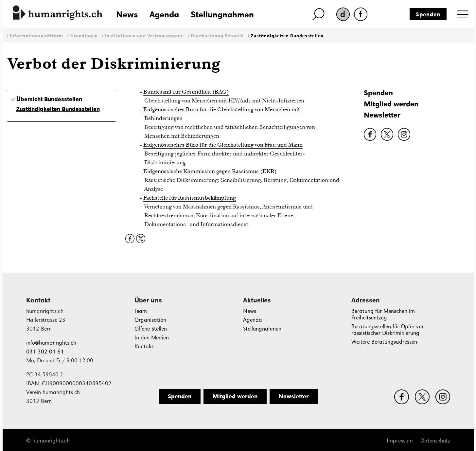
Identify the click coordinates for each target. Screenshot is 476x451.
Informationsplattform (36, 36)
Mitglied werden (391, 104)
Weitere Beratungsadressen (384, 342)
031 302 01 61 (45, 352)
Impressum (400, 441)
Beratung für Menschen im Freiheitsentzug (383, 314)
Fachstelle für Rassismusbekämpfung (190, 198)
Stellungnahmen (222, 14)
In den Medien (152, 338)
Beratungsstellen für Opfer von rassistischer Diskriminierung (388, 330)
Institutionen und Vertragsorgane (144, 36)
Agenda (164, 14)
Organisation (150, 320)
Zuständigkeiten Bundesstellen (287, 36)
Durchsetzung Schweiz (217, 36)
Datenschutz (435, 441)
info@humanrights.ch (51, 343)
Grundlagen (84, 36)
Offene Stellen (151, 329)
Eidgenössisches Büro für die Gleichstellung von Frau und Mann (223, 145)
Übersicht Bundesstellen (49, 99)
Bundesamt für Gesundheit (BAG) (186, 92)
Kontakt (144, 346)
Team (141, 311)
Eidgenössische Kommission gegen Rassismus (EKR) (210, 171)
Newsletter (382, 115)
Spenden (428, 14)
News (127, 14)
